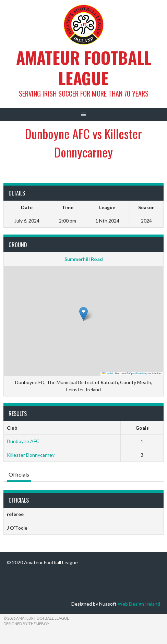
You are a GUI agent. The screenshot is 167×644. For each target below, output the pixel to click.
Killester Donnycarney (31, 455)
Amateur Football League (84, 68)
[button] (83, 314)
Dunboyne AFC (23, 441)
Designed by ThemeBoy (26, 624)
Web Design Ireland (139, 604)
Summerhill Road (84, 259)
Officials (19, 474)
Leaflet (108, 373)
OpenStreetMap (138, 373)
